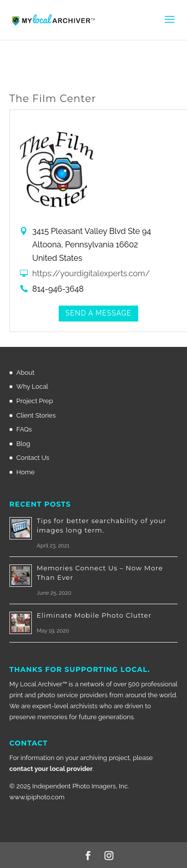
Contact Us (33, 458)
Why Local (32, 386)
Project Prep (35, 401)
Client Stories (36, 415)
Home (26, 472)
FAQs (24, 429)
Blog (23, 444)
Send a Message (99, 313)
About (26, 373)
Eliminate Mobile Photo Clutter (94, 615)
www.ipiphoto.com (37, 797)
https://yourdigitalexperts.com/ (91, 273)
